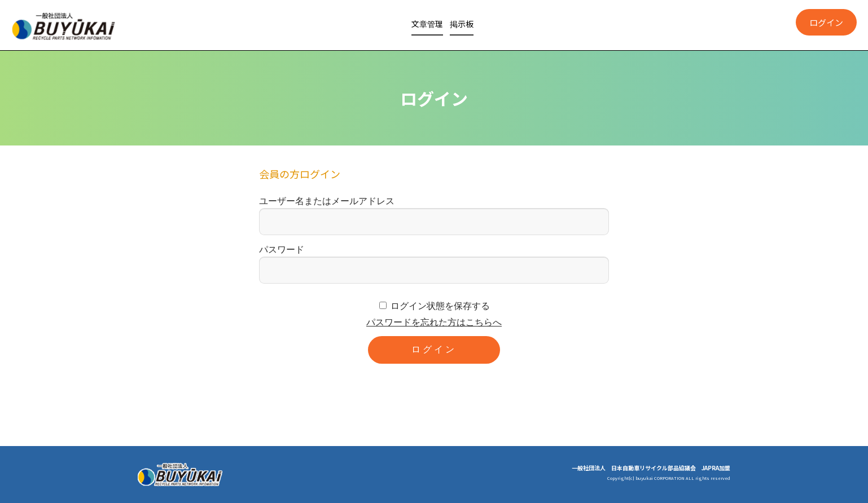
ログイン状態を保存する (440, 306)
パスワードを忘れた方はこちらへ (434, 322)
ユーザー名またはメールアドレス (327, 201)
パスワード (282, 250)
